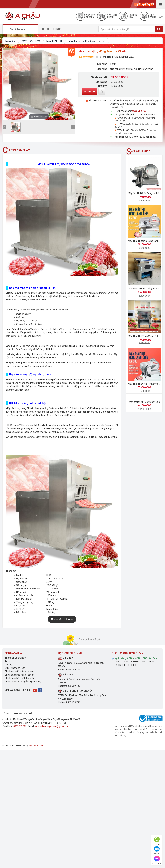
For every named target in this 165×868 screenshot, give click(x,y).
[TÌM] (159, 29)
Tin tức (8, 661)
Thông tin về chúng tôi (16, 658)
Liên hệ (8, 665)
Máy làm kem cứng (129, 729)
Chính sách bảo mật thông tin (20, 678)
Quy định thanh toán (15, 668)
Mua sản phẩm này (62, 619)
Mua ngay (90, 92)
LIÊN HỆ (57, 29)
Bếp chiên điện (146, 729)
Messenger (157, 860)
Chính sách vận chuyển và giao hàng (23, 682)
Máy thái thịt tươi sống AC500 (144, 289)
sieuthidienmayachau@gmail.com (52, 726)
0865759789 (20, 726)
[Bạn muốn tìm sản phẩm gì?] (127, 29)
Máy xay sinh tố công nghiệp (134, 732)
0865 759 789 (139, 111)
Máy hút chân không (139, 726)
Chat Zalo (157, 850)
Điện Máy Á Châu (36, 746)
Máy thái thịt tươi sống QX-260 (144, 402)
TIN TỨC (44, 29)
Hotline (157, 841)
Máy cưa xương (122, 726)
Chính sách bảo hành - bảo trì (19, 675)
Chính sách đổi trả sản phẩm (19, 671)
